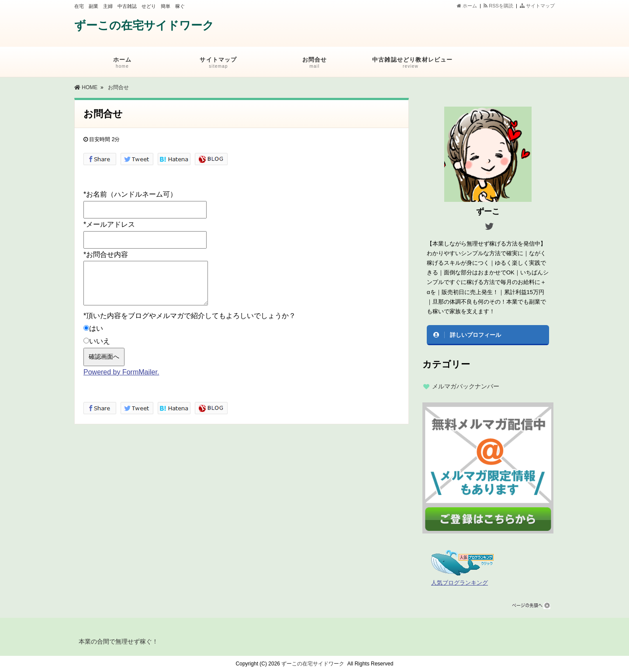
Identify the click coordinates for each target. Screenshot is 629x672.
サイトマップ (537, 6)
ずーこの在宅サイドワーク (144, 25)
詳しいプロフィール (475, 335)
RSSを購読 (500, 6)
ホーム (467, 6)
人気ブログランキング (460, 583)
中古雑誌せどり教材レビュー (413, 64)
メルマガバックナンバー (466, 386)
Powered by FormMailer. (121, 372)
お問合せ (314, 64)
